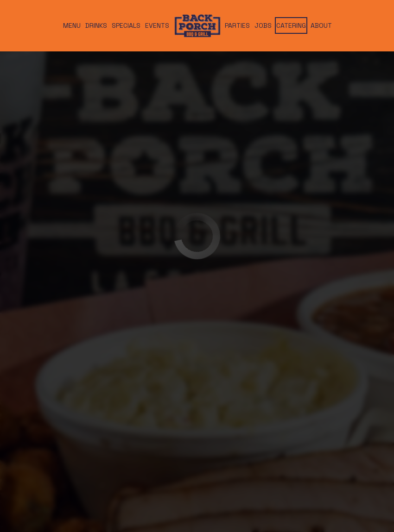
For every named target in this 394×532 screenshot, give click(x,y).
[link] (197, 25)
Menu (72, 25)
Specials (126, 25)
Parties (237, 25)
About (321, 25)
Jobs (263, 25)
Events (157, 25)
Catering (291, 25)
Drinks (96, 25)
